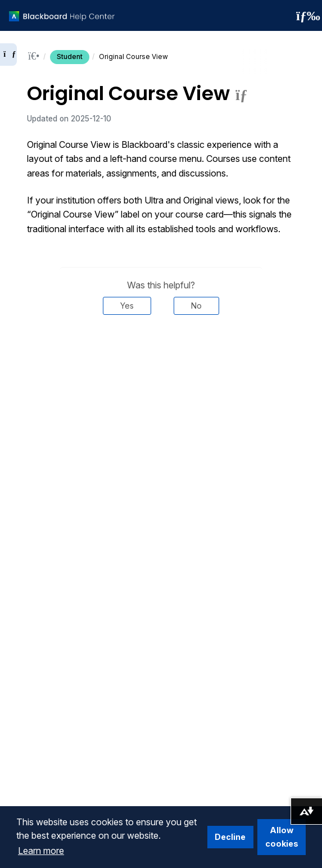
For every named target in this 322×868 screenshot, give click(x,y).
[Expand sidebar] (8, 55)
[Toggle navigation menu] (305, 16)
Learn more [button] (41, 851)
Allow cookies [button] (282, 837)
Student (70, 56)
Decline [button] (230, 837)
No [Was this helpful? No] (196, 306)
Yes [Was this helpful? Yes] (127, 306)
